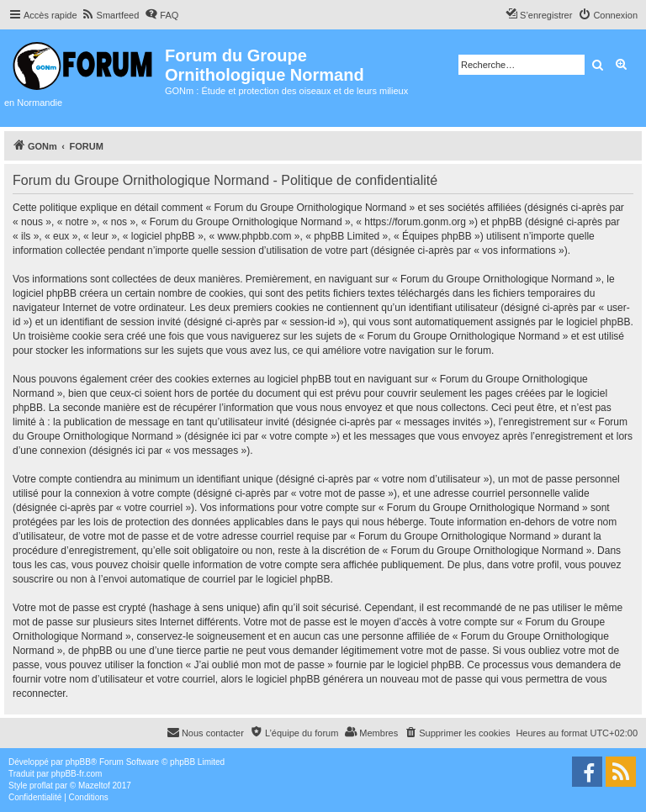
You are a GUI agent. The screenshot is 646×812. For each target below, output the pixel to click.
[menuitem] (111, 15)
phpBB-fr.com (77, 774)
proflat (41, 786)
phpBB (78, 762)
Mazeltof (94, 786)
